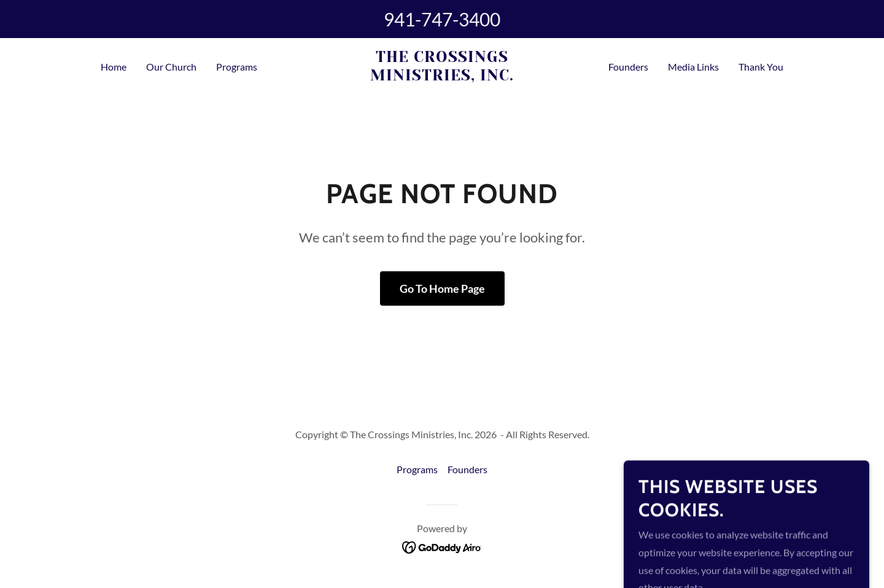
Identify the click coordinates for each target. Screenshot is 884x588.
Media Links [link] (693, 67)
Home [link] (114, 67)
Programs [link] (237, 67)
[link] (442, 76)
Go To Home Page (442, 288)
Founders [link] (628, 67)
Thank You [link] (761, 67)
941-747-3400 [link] (442, 19)
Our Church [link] (171, 67)
